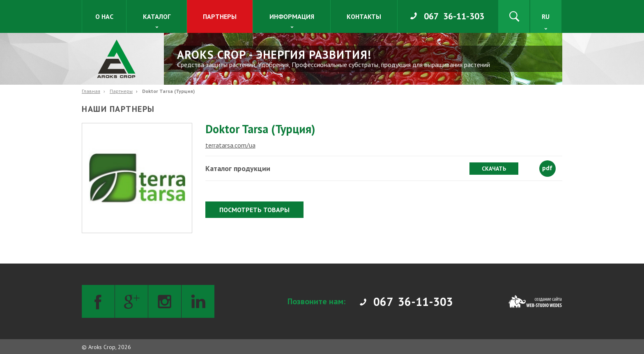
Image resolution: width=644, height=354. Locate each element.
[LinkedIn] (198, 301)
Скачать (494, 169)
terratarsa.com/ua (230, 145)
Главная (91, 91)
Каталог (157, 16)
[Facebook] (98, 301)
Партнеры (220, 16)
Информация (292, 16)
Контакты (364, 16)
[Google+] (131, 301)
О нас (104, 16)
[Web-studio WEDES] (535, 301)
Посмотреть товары (254, 210)
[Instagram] (165, 301)
